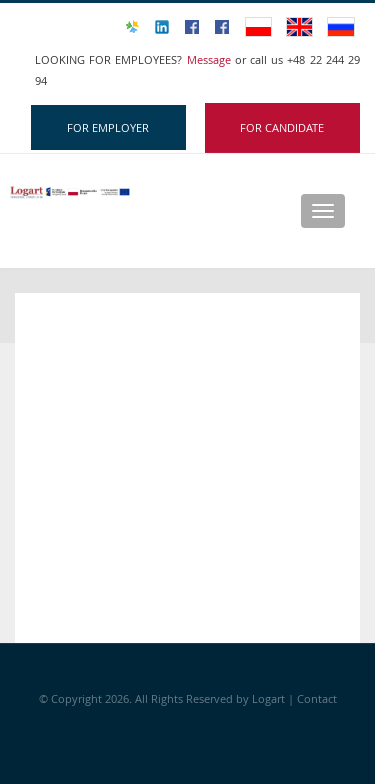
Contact (317, 698)
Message (211, 59)
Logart (270, 698)
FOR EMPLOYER (108, 127)
